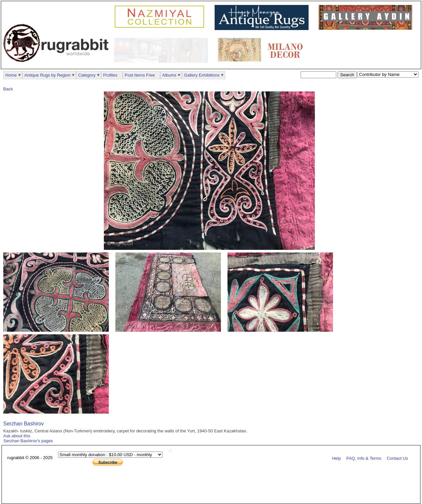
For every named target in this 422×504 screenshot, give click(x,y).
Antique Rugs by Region (47, 75)
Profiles (110, 75)
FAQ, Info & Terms (364, 458)
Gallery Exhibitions (202, 75)
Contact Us (397, 458)
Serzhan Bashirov (24, 424)
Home (11, 75)
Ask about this (17, 436)
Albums (169, 75)
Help (336, 458)
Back (8, 89)
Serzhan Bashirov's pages (28, 441)
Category (87, 75)
